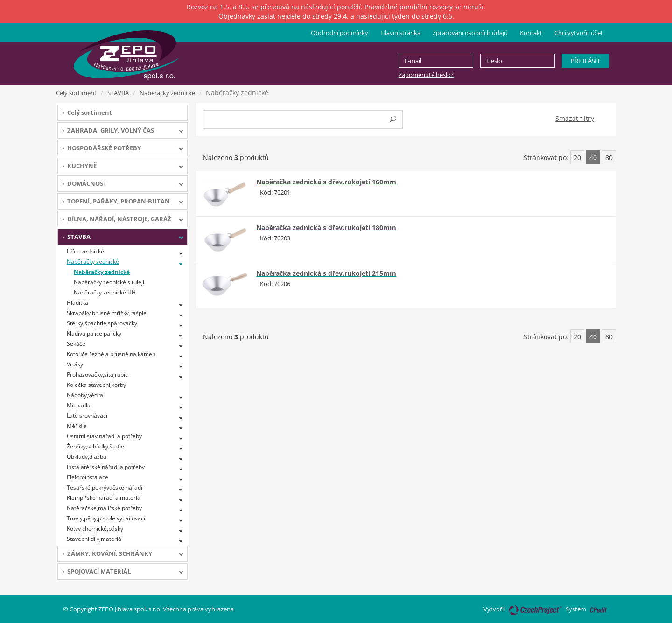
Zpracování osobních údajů (470, 33)
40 (593, 157)
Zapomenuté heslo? (426, 75)
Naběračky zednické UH (105, 292)
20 (577, 157)
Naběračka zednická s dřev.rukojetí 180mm (326, 227)
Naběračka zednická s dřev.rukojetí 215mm (326, 273)
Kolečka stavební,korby (96, 385)
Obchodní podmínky (339, 33)
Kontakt (531, 33)
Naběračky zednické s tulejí (109, 282)
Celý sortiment (76, 93)
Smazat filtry (575, 118)
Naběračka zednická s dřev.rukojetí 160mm (326, 182)
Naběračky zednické (167, 93)
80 (609, 157)
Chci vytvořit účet (579, 33)
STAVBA (118, 93)
